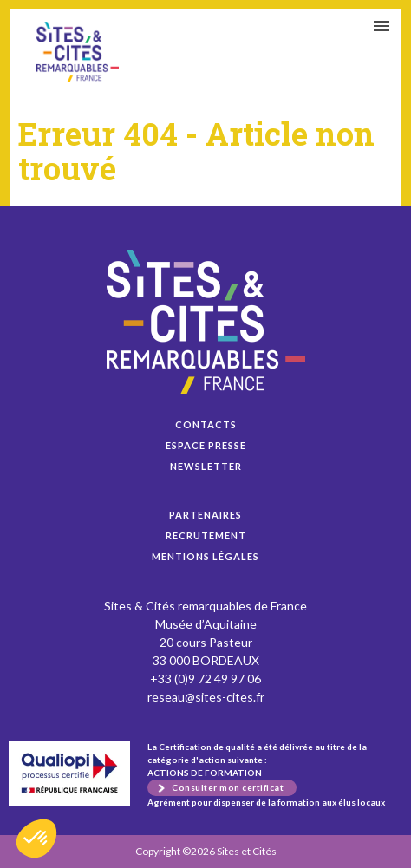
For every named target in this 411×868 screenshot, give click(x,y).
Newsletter (206, 466)
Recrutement (206, 535)
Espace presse (206, 445)
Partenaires (205, 515)
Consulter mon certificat (228, 787)
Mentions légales (205, 556)
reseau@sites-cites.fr (206, 697)
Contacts (206, 424)
